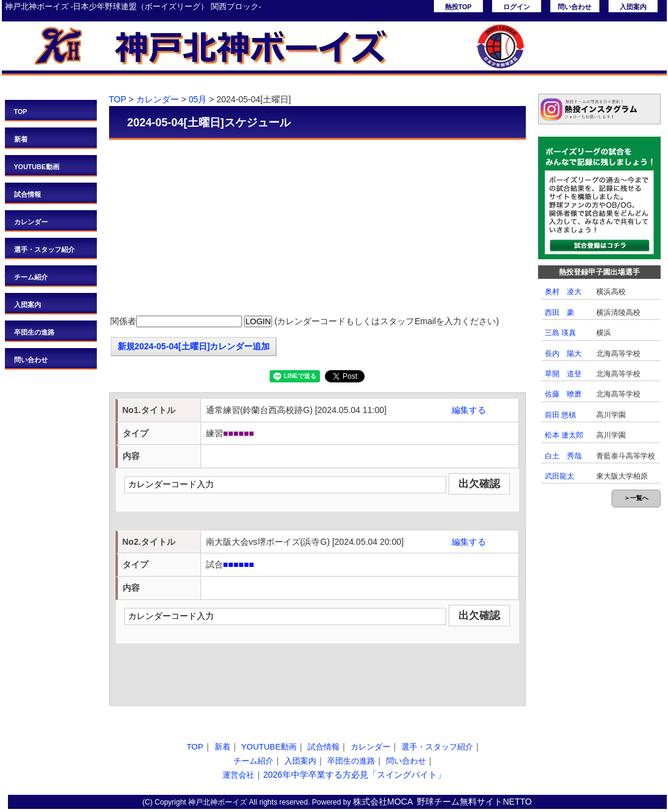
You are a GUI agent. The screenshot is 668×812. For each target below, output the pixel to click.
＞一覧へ (636, 498)
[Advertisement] (317, 229)
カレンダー (31, 222)
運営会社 (238, 775)
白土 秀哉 (563, 456)
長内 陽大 (563, 354)
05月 (198, 99)
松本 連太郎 (564, 435)
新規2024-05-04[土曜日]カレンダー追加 (194, 346)
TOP (21, 112)
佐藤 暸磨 (563, 394)
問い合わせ (575, 7)
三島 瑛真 (560, 333)
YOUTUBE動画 (37, 167)
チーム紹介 (31, 277)
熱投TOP (458, 7)
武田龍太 (560, 476)
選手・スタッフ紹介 (44, 249)
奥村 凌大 (563, 292)
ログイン (517, 7)
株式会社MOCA (383, 802)
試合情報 (28, 194)
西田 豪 (560, 313)
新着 (21, 139)
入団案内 (633, 7)
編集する (469, 410)
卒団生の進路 (34, 332)
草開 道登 (563, 374)
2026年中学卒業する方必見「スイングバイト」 (354, 775)
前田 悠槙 (560, 415)
